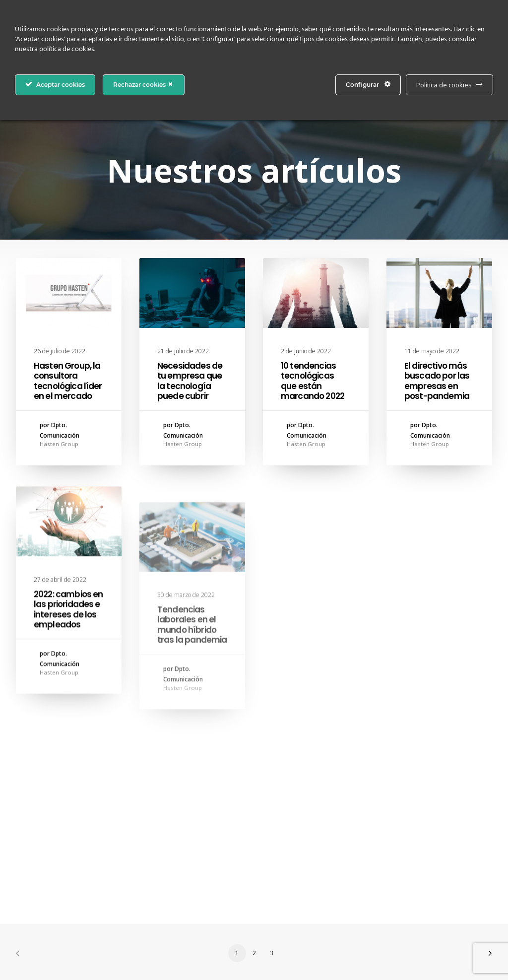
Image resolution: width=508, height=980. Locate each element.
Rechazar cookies (144, 84)
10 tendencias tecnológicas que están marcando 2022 (313, 381)
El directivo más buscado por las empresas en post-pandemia (437, 381)
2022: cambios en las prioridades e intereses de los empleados (68, 642)
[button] (69, 293)
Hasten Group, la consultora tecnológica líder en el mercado (68, 381)
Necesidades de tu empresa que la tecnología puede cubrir (190, 381)
